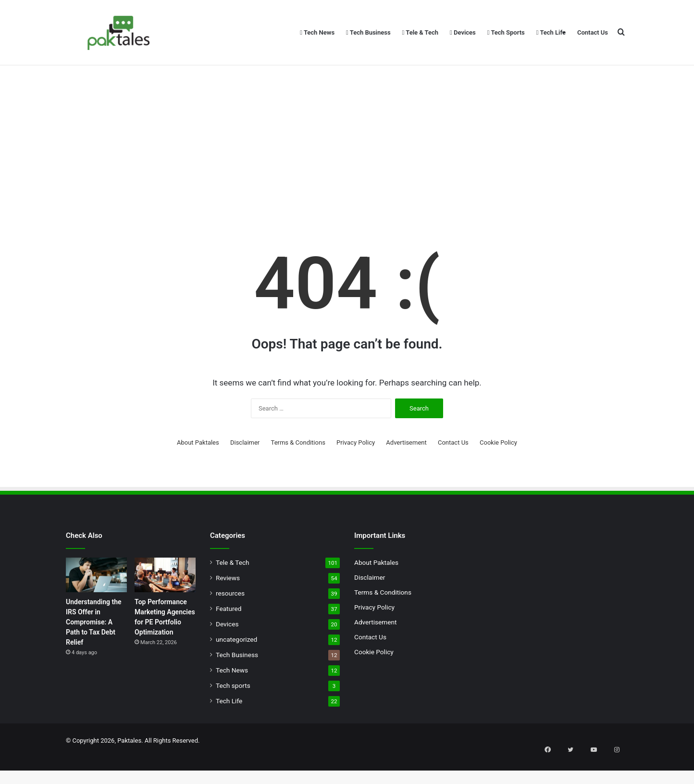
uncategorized (236, 665)
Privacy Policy (356, 468)
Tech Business (368, 32)
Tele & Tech (420, 32)
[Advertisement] (347, 163)
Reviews (228, 604)
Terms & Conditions (298, 468)
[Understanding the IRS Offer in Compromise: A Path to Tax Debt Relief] (96, 601)
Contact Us (593, 32)
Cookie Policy (498, 468)
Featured (229, 635)
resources (230, 619)
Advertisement (406, 468)
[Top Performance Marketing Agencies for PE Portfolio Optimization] (165, 601)
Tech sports (233, 711)
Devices (463, 32)
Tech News (317, 32)
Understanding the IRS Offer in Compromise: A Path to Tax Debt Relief (94, 648)
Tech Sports (506, 32)
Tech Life (551, 32)
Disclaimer (245, 468)
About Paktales (198, 468)
